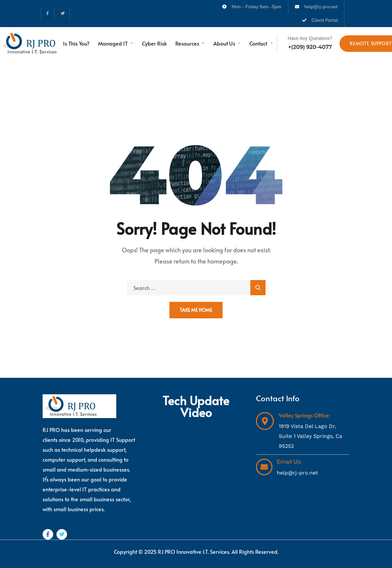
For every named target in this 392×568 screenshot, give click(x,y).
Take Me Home (196, 310)
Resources (187, 43)
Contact (258, 43)
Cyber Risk (154, 43)
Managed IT (113, 43)
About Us (224, 43)
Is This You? (76, 43)
